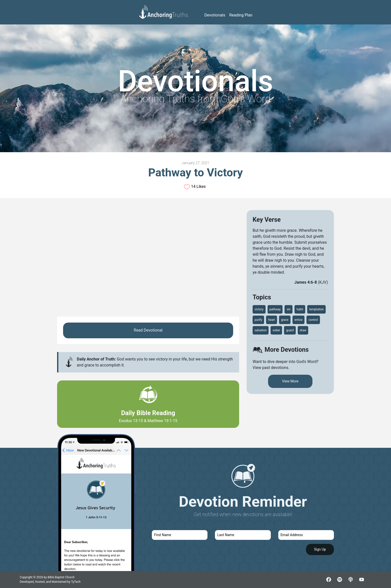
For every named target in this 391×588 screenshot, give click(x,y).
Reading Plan (241, 15)
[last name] (243, 535)
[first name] (180, 535)
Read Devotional (148, 330)
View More (290, 381)
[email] (306, 535)
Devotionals (215, 15)
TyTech (76, 582)
